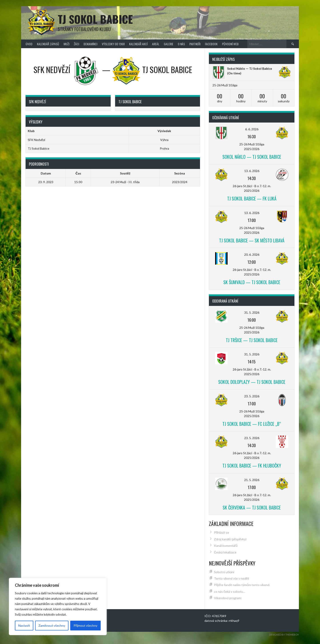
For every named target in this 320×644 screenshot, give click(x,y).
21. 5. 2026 (252, 480)
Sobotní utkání (224, 572)
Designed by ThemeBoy (284, 635)
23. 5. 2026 (252, 396)
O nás (181, 44)
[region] (58, 606)
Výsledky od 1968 (113, 44)
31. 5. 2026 (252, 312)
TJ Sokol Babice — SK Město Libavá (252, 240)
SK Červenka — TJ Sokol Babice (252, 507)
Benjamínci (90, 44)
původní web (230, 44)
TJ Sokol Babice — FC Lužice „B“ (252, 424)
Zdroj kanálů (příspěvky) (230, 539)
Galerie (169, 44)
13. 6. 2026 (252, 171)
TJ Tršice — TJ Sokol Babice (252, 340)
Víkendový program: (228, 598)
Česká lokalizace (225, 552)
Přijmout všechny (85, 625)
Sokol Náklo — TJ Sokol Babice (250, 68)
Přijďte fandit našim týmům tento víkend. (242, 585)
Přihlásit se (222, 532)
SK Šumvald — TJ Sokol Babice (252, 282)
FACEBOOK (211, 44)
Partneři (195, 44)
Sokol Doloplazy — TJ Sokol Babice (252, 382)
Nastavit (24, 625)
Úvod (29, 44)
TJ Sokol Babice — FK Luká (252, 198)
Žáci (76, 44)
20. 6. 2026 (252, 255)
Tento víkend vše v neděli (232, 578)
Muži (66, 44)
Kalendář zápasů (48, 44)
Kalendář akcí (138, 44)
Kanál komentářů (226, 546)
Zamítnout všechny (52, 625)
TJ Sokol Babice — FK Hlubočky (252, 466)
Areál (156, 44)
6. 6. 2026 (252, 129)
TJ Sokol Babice (95, 19)
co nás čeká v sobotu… (230, 591)
